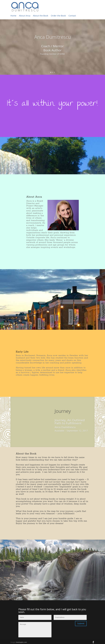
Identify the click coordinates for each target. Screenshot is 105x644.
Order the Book (58, 16)
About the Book (41, 16)
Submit (81, 623)
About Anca (25, 16)
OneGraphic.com (21, 642)
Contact (72, 16)
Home (13, 16)
